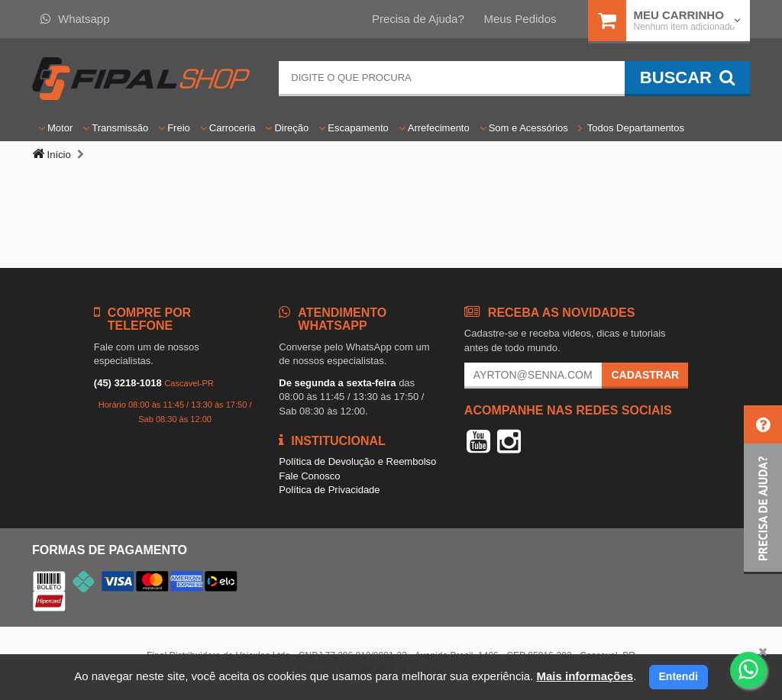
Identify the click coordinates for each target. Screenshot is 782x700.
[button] (763, 490)
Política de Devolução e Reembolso (357, 461)
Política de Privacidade (329, 490)
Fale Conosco (309, 476)
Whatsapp (75, 19)
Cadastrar (645, 375)
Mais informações (585, 676)
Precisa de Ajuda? (418, 19)
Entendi (679, 676)
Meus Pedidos (520, 19)
